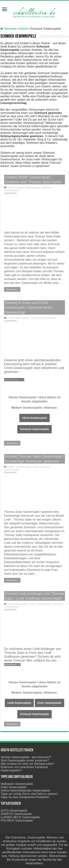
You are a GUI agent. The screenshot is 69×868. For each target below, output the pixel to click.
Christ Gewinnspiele (18, 318)
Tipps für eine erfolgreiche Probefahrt (25, 797)
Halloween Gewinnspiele (17, 784)
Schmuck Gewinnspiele (44, 318)
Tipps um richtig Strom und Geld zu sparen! (29, 794)
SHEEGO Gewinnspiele (16, 814)
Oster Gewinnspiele (40, 604)
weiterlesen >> (14, 380)
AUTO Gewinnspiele (14, 811)
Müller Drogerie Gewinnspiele (23, 188)
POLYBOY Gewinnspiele (17, 821)
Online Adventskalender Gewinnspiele (26, 790)
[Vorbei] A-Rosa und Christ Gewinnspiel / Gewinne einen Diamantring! (28, 307)
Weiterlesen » (12, 289)
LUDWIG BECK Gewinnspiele (20, 817)
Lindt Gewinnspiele (18, 604)
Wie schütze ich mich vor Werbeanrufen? (28, 764)
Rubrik (23, 29)
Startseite (8, 29)
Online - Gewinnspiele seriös (23, 467)
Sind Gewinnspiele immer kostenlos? (25, 760)
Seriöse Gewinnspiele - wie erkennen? (26, 757)
